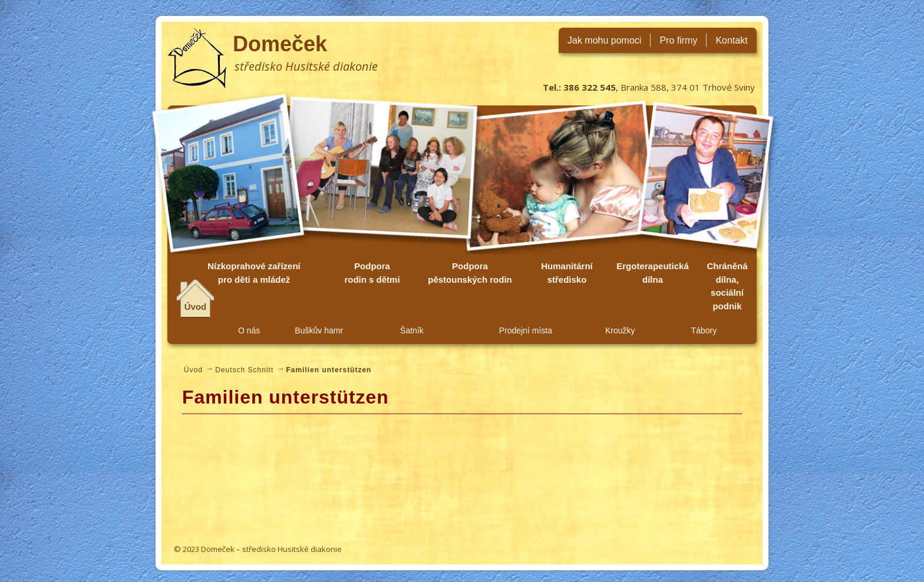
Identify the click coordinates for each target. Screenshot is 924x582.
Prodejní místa (526, 330)
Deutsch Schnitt (244, 370)
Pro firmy (678, 40)
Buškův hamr (319, 330)
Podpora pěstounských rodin (470, 273)
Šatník (412, 330)
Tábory (704, 330)
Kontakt (731, 40)
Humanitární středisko (567, 273)
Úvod (196, 307)
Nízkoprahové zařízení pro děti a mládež (254, 273)
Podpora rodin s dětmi (372, 273)
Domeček (280, 44)
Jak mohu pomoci (604, 40)
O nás (249, 330)
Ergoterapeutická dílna (653, 273)
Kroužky (620, 330)
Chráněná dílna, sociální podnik (727, 286)
